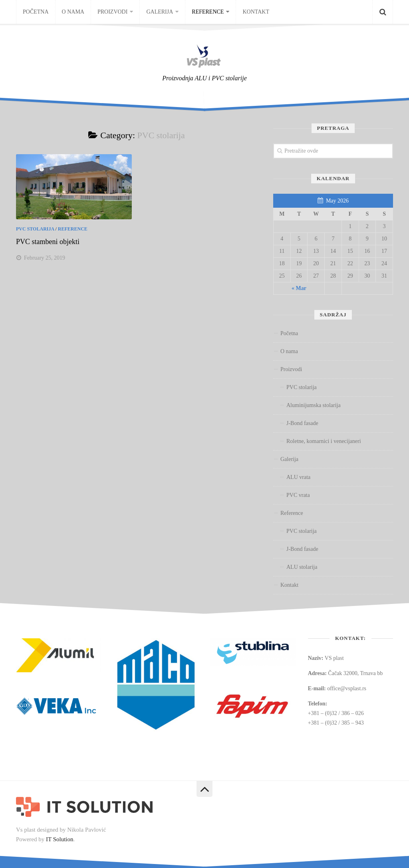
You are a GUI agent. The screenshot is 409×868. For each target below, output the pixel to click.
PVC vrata (298, 495)
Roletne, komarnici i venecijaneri (324, 441)
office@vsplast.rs (347, 688)
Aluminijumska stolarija (314, 405)
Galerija (160, 12)
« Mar (299, 288)
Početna (36, 12)
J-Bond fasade (302, 423)
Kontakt (256, 12)
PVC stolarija (35, 229)
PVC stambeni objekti (48, 242)
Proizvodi (112, 12)
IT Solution (60, 839)
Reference (208, 12)
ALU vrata (298, 477)
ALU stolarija (302, 567)
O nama (73, 12)
